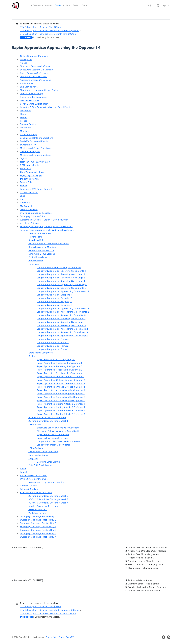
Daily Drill (33, 458)
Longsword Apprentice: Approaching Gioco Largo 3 (62, 332)
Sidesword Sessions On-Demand (36, 66)
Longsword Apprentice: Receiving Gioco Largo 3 (61, 274)
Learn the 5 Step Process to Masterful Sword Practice (46, 107)
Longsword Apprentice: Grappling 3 (54, 298)
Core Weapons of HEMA (32, 172)
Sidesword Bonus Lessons (41, 250)
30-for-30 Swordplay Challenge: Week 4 (48, 503)
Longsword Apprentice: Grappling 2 (54, 301)
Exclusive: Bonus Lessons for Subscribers (49, 244)
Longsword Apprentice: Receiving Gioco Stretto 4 (61, 271)
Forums (24, 117)
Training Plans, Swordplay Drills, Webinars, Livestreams (47, 230)
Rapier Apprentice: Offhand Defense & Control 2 (61, 380)
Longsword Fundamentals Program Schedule (59, 267)
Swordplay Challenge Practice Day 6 (38, 533)
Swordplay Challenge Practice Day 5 (38, 530)
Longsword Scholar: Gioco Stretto (53, 445)
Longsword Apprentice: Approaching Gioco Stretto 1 (63, 315)
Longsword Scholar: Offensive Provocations (58, 441)
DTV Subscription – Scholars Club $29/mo (41, 27)
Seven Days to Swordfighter (34, 104)
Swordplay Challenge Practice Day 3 (38, 523)
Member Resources (30, 100)
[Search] (150, 5)
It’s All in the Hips (29, 134)
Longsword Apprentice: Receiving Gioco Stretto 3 (61, 325)
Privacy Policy (27, 182)
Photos (23, 114)
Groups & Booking (29, 209)
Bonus (23, 469)
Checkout (25, 203)
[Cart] (158, 5)
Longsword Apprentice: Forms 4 (53, 339)
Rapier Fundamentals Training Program (56, 359)
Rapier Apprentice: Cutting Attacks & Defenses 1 (61, 404)
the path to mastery (30, 179)
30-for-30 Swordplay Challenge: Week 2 (48, 499)
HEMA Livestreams (38, 509)
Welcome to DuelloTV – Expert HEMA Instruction (44, 220)
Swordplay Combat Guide (33, 216)
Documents (26, 111)
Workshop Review (37, 513)
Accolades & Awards (30, 223)
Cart (22, 199)
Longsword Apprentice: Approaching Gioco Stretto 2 (63, 312)
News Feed (26, 128)
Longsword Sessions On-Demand (36, 70)
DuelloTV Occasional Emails (34, 141)
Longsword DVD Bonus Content (36, 189)
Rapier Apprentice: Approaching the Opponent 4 (61, 400)
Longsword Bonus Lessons (42, 254)
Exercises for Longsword (41, 353)
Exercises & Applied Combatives (36, 492)
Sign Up (24, 158)
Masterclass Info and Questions (35, 148)
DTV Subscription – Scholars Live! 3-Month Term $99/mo (48, 34)
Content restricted (29, 192)
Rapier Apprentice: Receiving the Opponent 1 (59, 363)
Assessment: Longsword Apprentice (46, 482)
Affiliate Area (27, 83)
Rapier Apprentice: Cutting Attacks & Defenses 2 (61, 407)
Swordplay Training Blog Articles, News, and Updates (46, 226)
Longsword (34, 264)
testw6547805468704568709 (35, 162)
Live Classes (35, 424)
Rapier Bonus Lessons (39, 257)
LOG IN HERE (26, 38)
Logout (24, 472)
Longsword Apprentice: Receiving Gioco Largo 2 (61, 278)
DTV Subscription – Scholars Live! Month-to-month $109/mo (49, 30)
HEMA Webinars (36, 448)
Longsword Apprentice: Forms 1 (52, 349)
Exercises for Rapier (38, 455)
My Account (26, 206)
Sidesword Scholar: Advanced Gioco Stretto (58, 431)
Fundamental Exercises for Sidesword (47, 417)
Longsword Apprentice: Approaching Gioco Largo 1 (62, 284)
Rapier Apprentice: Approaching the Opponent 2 (61, 394)
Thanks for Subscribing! (32, 93)
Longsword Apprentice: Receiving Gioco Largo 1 (61, 322)
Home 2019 (26, 168)
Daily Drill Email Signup (48, 462)
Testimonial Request (30, 151)
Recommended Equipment (33, 97)
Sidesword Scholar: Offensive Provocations (58, 428)
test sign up (26, 59)
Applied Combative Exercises (43, 506)
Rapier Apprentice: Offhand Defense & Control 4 (61, 387)
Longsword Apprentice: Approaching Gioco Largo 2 (62, 329)
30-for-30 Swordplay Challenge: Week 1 (48, 421)
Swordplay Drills (36, 240)
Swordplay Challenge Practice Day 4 (38, 527)
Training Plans (35, 237)
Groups (24, 121)
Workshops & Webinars (40, 233)
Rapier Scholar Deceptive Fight (52, 438)
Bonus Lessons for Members (42, 247)
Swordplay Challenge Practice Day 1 (38, 516)
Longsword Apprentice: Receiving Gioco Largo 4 (61, 281)
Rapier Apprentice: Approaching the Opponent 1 (61, 390)
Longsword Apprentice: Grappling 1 (54, 305)
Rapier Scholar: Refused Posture (53, 434)
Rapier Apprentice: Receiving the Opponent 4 (60, 373)
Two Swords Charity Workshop (43, 451)
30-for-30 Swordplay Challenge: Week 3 (48, 496)
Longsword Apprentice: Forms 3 (53, 342)
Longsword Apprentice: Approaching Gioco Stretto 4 (63, 308)
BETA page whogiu (30, 165)
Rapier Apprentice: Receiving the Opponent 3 (60, 370)
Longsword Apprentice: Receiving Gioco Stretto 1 (61, 319)
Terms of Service (28, 124)
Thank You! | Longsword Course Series (39, 90)
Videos (24, 63)
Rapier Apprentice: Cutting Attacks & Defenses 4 (61, 414)
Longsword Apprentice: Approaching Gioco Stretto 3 (63, 291)
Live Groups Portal (29, 87)
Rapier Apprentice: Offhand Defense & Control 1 (61, 376)
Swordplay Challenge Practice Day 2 (38, 520)
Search (23, 186)
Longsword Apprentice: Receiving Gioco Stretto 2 (61, 288)
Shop (23, 196)
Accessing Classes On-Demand (36, 80)
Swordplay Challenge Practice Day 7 (38, 537)
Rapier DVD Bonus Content (34, 475)
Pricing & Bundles (29, 489)
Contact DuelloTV (29, 486)
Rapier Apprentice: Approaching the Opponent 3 (61, 397)
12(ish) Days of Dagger (31, 175)
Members (25, 131)
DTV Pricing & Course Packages (36, 213)
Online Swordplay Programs (34, 56)
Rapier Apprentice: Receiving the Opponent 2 (60, 366)
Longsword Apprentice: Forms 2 (53, 346)
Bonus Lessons (36, 261)
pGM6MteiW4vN (28, 145)
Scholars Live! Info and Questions (37, 138)
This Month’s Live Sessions (33, 76)
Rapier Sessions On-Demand (34, 73)
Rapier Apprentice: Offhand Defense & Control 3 (61, 383)
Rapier (32, 356)
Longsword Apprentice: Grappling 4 (54, 295)
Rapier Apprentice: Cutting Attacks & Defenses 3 (61, 411)
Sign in (166, 5)
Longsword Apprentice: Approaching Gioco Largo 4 (62, 336)
